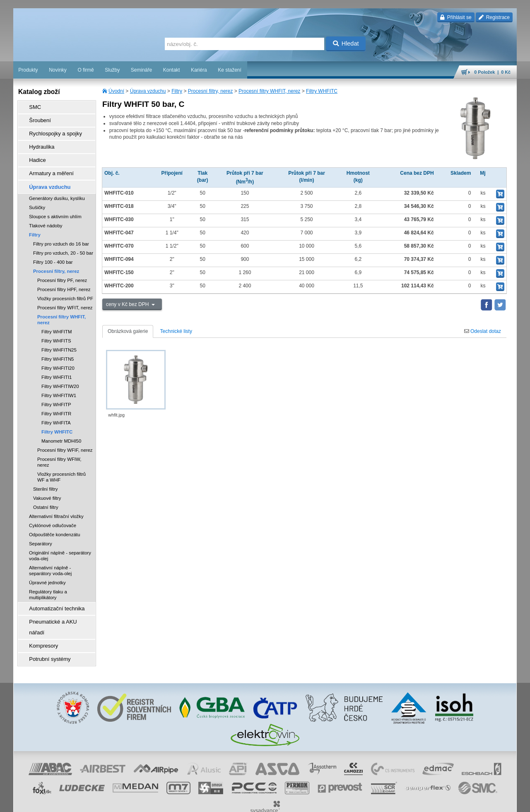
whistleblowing (359, 802)
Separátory (41, 532)
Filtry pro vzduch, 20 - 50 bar (63, 241)
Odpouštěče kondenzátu (55, 523)
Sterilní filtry (46, 477)
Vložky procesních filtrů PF (65, 287)
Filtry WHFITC (322, 91)
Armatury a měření (47, 164)
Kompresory (40, 619)
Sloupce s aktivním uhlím (55, 205)
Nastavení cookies (196, 802)
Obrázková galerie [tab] (128, 331)
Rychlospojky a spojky (51, 130)
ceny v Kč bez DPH (128, 304)
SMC (32, 106)
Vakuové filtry (47, 486)
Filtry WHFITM (57, 320)
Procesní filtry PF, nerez (62, 268)
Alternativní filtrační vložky (56, 504)
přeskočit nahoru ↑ (494, 802)
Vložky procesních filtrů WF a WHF (61, 465)
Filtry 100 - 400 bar (53, 250)
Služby (112, 70)
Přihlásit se (456, 17)
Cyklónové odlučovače (53, 513)
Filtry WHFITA (56, 411)
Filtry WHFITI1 (57, 365)
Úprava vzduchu (148, 91)
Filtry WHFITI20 (58, 356)
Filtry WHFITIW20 (60, 374)
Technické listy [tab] (176, 331)
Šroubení (37, 118)
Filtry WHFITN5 (58, 347)
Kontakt (172, 70)
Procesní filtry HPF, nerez (64, 277)
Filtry (177, 91)
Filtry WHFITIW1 (59, 383)
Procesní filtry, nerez (210, 91)
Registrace (494, 17)
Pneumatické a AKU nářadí (56, 607)
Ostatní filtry (46, 495)
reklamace (329, 802)
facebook (387, 802)
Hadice (34, 153)
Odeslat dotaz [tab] (483, 331)
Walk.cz (67, 802)
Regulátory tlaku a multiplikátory (48, 583)
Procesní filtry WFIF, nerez (65, 438)
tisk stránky (459, 802)
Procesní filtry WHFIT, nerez (269, 91)
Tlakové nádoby (46, 214)
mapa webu (431, 802)
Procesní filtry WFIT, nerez (65, 296)
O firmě (86, 70)
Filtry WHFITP (56, 393)
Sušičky (37, 195)
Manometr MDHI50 (61, 429)
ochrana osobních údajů (289, 802)
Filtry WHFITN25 (59, 338)
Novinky (58, 70)
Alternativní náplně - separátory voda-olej (50, 559)
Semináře (141, 70)
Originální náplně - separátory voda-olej (60, 544)
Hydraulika (38, 141)
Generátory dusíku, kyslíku (57, 186)
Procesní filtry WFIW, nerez (59, 450)
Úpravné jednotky (47, 571)
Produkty (28, 70)
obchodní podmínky (240, 802)
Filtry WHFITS (56, 329)
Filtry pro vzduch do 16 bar (61, 232)
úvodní (408, 802)
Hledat (346, 43)
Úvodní (116, 91)
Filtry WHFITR (56, 402)
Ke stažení (230, 70)
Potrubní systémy (46, 631)
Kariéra (199, 70)
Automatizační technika (52, 596)
